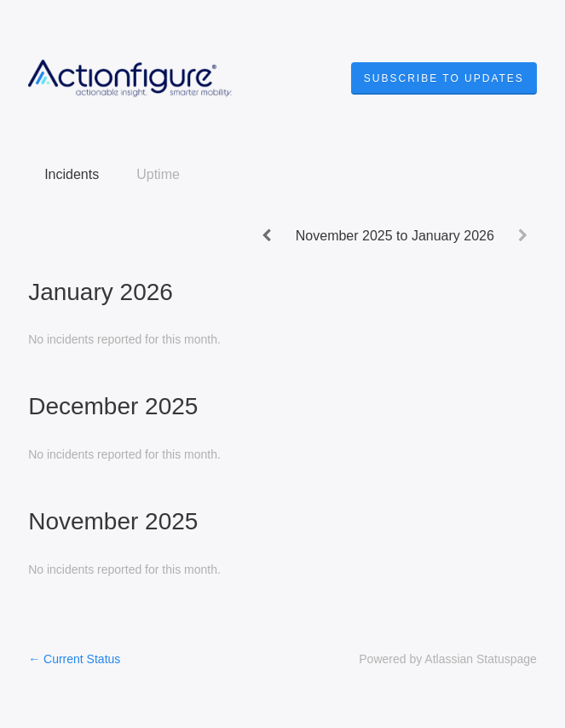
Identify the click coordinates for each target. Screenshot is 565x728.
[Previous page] (268, 234)
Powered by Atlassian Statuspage (448, 659)
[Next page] (522, 234)
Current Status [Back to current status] (74, 659)
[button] (444, 78)
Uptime (158, 174)
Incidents (72, 174)
